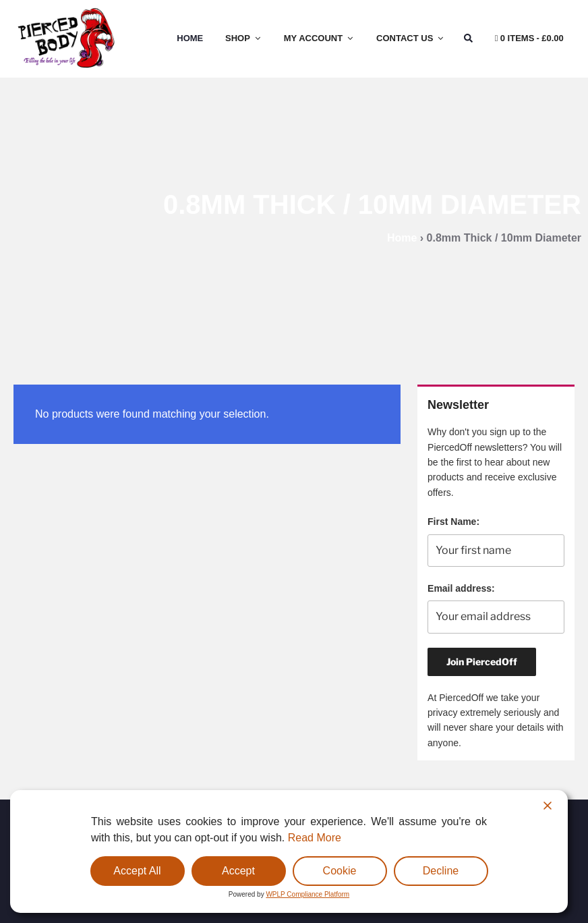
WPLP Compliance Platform (307, 894)
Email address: (461, 588)
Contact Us (411, 38)
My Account (319, 38)
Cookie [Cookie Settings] (340, 871)
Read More (315, 838)
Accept (238, 871)
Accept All (137, 871)
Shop (244, 38)
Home (190, 38)
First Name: (453, 522)
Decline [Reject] (441, 871)
